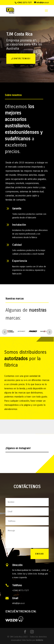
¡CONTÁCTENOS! (21, 59)
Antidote (39, 640)
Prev (5, 332)
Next (49, 332)
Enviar (40, 554)
